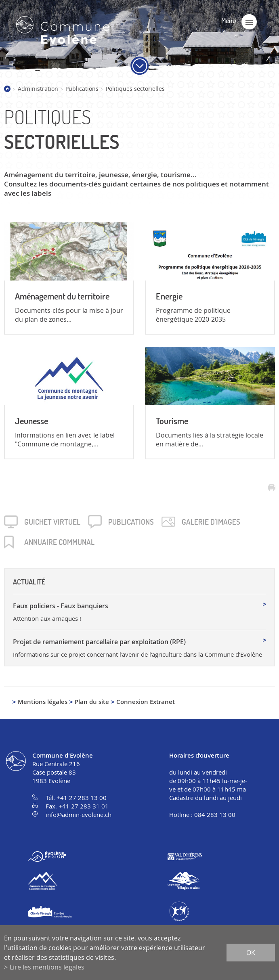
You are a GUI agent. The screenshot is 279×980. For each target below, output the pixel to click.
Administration (38, 89)
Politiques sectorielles (135, 89)
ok (251, 953)
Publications (82, 89)
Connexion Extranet (146, 702)
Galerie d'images (211, 522)
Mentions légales (43, 702)
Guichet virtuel (52, 522)
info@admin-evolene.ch (79, 815)
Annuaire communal (59, 542)
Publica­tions (131, 522)
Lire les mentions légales (47, 967)
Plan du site (92, 702)
